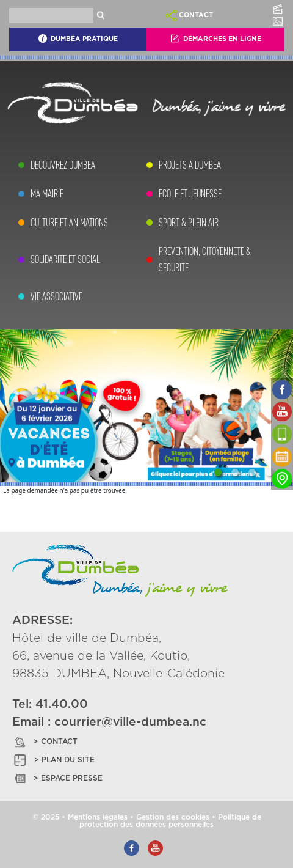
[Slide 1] (218, 473)
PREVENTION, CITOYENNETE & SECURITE (205, 259)
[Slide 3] (252, 473)
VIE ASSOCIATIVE (56, 296)
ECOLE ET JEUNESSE (190, 194)
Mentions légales (98, 817)
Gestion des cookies (173, 817)
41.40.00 (62, 704)
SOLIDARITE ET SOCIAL (65, 259)
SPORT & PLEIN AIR (189, 223)
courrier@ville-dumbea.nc (130, 722)
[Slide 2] (235, 473)
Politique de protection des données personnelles (170, 821)
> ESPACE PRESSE (57, 778)
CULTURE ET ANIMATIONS (69, 223)
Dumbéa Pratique (78, 39)
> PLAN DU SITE (53, 760)
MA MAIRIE (47, 194)
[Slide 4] (269, 473)
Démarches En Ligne (215, 39)
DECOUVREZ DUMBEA (63, 165)
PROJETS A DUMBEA (190, 165)
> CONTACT (45, 742)
